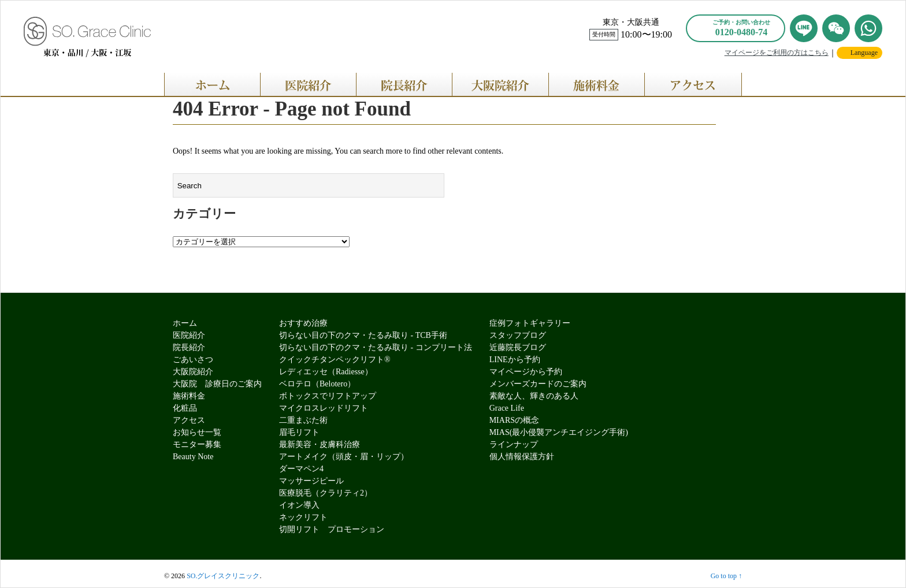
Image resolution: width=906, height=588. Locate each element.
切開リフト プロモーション (332, 529)
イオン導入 (299, 505)
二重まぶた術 (303, 420)
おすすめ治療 (303, 323)
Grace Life (507, 408)
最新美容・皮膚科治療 (320, 444)
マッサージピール (311, 481)
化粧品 (185, 408)
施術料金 (189, 396)
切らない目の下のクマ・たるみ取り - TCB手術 (363, 335)
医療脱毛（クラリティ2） (326, 493)
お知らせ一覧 (197, 432)
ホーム (185, 323)
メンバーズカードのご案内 (538, 384)
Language (864, 53)
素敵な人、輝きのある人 (534, 396)
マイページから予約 (526, 372)
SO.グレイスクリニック (223, 576)
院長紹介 (189, 347)
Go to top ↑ (726, 576)
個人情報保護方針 (522, 457)
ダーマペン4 (301, 469)
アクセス (189, 420)
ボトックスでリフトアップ (328, 396)
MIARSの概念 (514, 420)
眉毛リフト (299, 432)
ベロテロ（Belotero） (317, 384)
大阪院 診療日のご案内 (217, 384)
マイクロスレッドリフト (324, 408)
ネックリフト (303, 517)
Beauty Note (193, 457)
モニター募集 (197, 444)
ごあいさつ (193, 360)
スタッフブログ (518, 335)
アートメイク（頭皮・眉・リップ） (344, 457)
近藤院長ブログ (518, 347)
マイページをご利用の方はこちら (777, 53)
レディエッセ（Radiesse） (326, 372)
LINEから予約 (515, 360)
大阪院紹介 (193, 372)
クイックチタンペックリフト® (335, 360)
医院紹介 (189, 335)
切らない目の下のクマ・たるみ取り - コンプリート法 (376, 347)
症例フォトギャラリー (530, 323)
